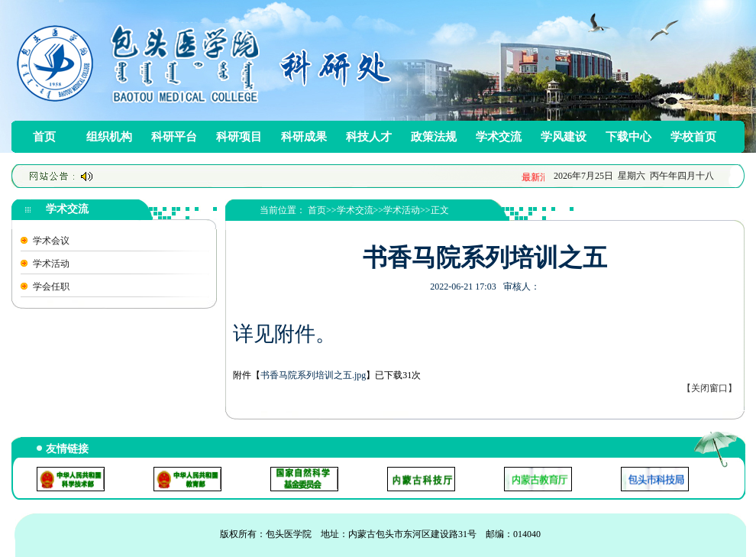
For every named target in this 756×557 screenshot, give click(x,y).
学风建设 (564, 137)
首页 (44, 137)
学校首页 (693, 137)
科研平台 (174, 137)
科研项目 (239, 137)
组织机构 (109, 137)
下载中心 (628, 137)
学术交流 (499, 137)
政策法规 (434, 137)
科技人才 (369, 137)
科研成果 (304, 137)
